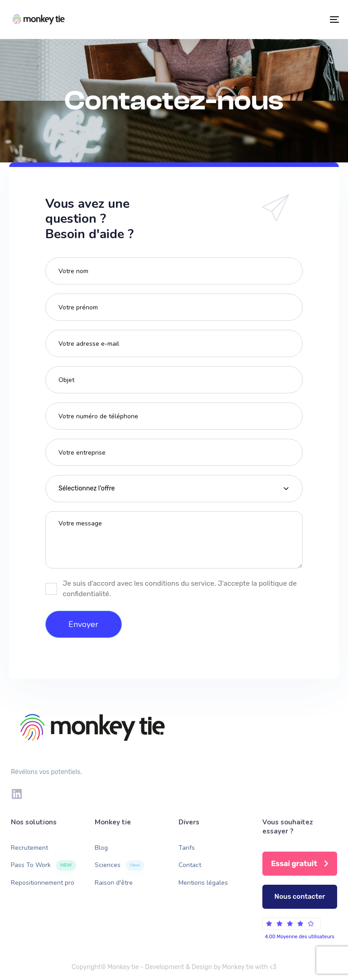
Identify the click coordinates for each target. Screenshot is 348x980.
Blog (101, 848)
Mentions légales (203, 883)
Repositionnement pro (43, 883)
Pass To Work (43, 865)
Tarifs (187, 848)
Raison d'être (114, 883)
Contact (190, 865)
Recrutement (29, 848)
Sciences (119, 865)
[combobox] (174, 489)
